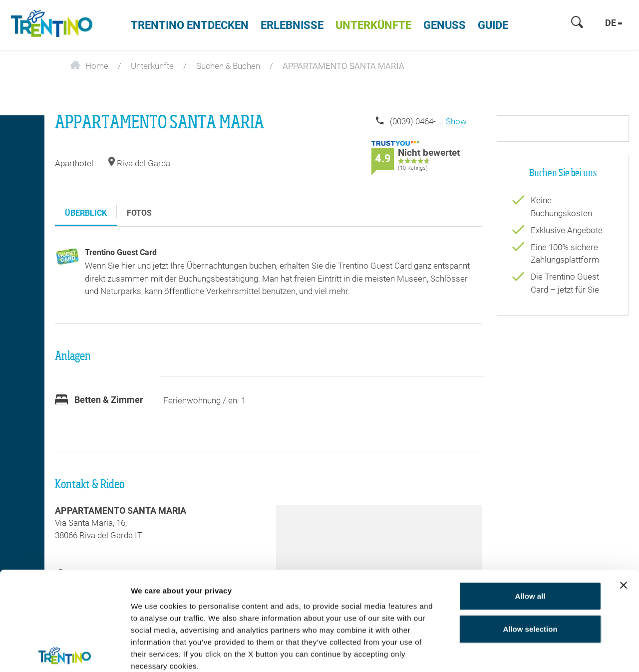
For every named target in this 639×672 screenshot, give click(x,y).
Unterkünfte (373, 25)
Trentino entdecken (190, 25)
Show (456, 121)
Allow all (530, 527)
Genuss (445, 25)
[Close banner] (624, 516)
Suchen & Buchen (228, 66)
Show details (154, 652)
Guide (493, 25)
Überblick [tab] (86, 213)
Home (89, 66)
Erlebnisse (292, 25)
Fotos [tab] (139, 213)
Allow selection (530, 560)
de (614, 23)
